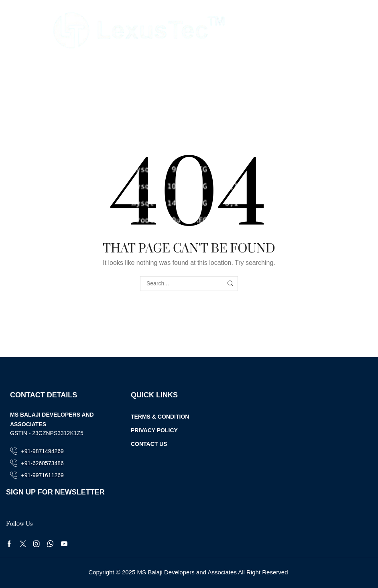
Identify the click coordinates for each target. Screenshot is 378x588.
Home (174, 66)
